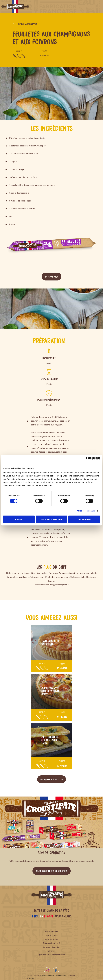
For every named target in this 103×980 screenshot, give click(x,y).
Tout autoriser (84, 519)
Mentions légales (48, 976)
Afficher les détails (86, 511)
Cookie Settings (60, 976)
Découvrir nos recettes (52, 779)
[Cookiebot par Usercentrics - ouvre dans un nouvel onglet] (88, 459)
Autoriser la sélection (52, 519)
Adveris (32, 978)
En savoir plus (51, 276)
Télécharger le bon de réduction (52, 871)
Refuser (19, 519)
